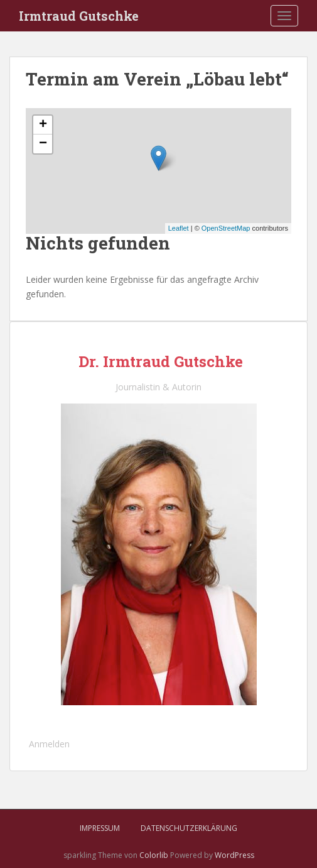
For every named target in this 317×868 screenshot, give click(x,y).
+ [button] (43, 125)
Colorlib (154, 855)
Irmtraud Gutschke (79, 16)
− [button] (43, 144)
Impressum (100, 828)
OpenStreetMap (226, 228)
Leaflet (179, 228)
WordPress (234, 855)
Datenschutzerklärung (189, 828)
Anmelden (49, 744)
